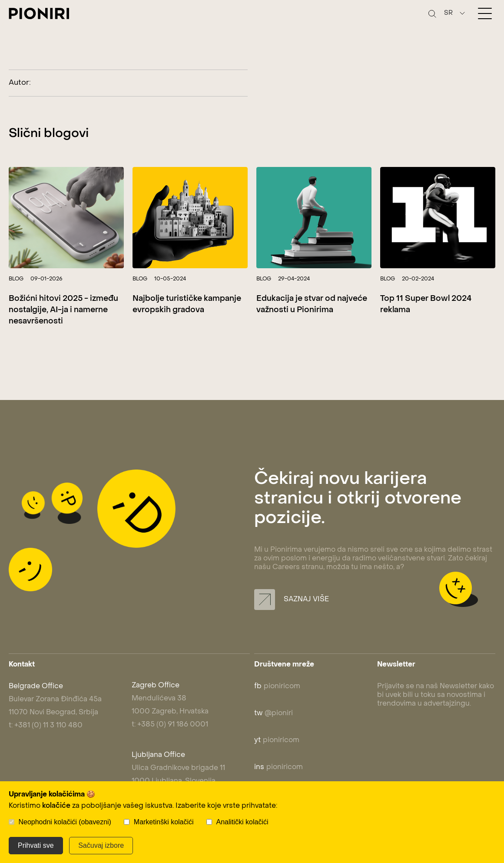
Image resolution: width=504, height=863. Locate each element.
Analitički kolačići (242, 822)
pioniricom (277, 686)
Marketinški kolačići (164, 822)
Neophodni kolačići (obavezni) (65, 822)
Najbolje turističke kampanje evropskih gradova (187, 305)
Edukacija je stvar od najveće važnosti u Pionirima (312, 305)
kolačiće (56, 806)
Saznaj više (292, 600)
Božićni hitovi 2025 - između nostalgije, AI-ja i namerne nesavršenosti (63, 310)
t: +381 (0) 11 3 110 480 (46, 726)
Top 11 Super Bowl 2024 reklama (426, 305)
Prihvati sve (36, 845)
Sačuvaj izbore (101, 845)
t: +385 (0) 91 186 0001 (170, 725)
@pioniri (274, 713)
